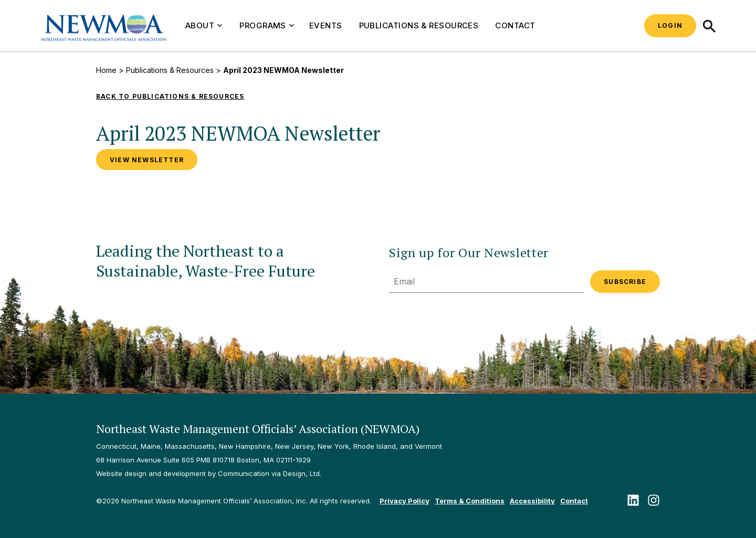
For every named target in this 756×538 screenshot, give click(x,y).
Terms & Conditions (470, 501)
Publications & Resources (419, 25)
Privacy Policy (405, 501)
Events (326, 25)
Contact (515, 25)
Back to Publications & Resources (170, 96)
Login (670, 25)
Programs (267, 25)
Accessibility (532, 501)
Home (106, 70)
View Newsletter (147, 160)
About (204, 25)
